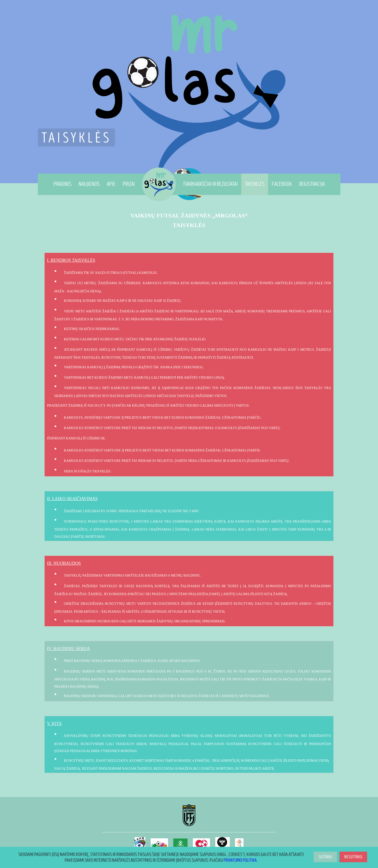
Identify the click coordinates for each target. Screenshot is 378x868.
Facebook (282, 184)
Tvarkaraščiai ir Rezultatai (210, 184)
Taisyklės (255, 184)
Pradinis (62, 184)
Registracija (312, 184)
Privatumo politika (240, 860)
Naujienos (89, 184)
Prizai (129, 184)
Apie (111, 184)
